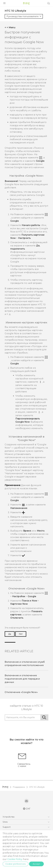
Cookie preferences (16, 864)
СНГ (28, 809)
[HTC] (26, 3)
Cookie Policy (15, 859)
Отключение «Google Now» (21, 692)
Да (10, 634)
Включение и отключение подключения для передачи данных (22, 679)
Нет (21, 634)
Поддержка (19, 787)
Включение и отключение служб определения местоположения (25, 664)
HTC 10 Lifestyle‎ (37, 787)
